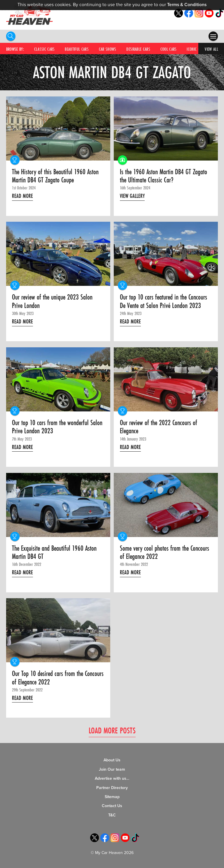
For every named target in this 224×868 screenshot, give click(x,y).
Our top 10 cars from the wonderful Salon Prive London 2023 (57, 427)
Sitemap (112, 797)
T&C (112, 815)
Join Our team (112, 769)
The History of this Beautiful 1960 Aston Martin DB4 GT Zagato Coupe (55, 176)
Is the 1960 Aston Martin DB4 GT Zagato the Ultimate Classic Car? (163, 176)
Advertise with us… (112, 778)
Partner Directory (112, 788)
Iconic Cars (196, 49)
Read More (22, 196)
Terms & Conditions (187, 5)
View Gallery (132, 196)
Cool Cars (169, 49)
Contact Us (112, 806)
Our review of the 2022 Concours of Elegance (159, 427)
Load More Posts (112, 730)
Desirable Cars (138, 49)
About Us (112, 760)
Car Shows (108, 49)
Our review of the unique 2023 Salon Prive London (52, 301)
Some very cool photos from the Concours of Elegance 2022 (164, 553)
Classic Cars (44, 49)
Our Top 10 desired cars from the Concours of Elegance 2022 (58, 678)
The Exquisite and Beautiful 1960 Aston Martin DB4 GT (54, 553)
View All (211, 49)
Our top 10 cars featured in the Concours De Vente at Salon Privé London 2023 (163, 301)
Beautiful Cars (77, 49)
